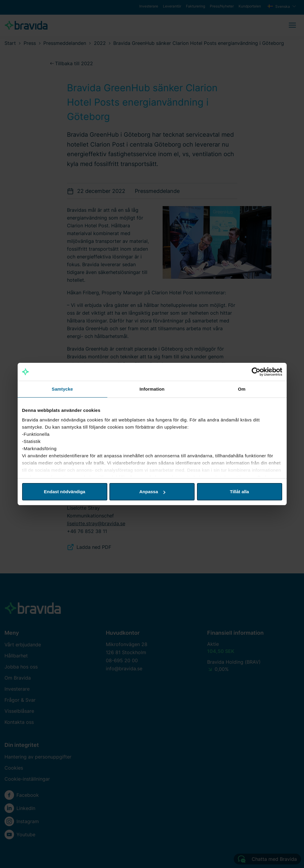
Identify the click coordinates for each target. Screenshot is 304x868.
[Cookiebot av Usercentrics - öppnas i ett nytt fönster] (256, 372)
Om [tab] (242, 389)
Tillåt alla (239, 492)
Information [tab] (152, 389)
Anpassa (152, 492)
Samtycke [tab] (62, 389)
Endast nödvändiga (65, 492)
